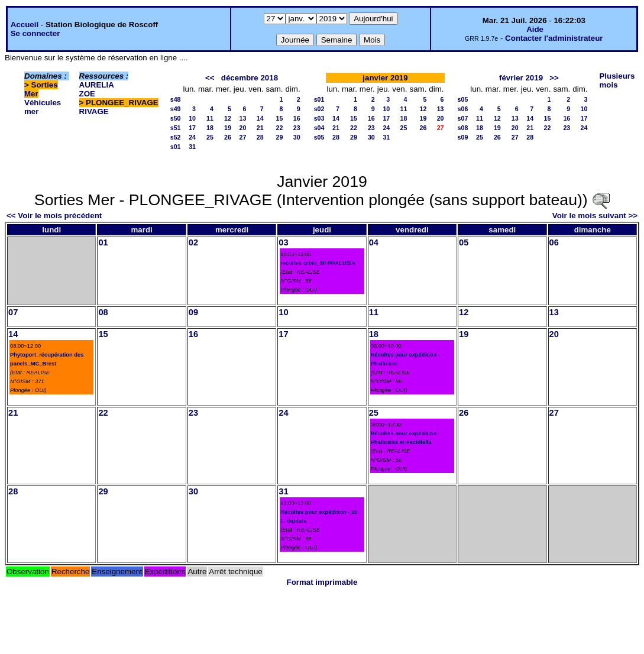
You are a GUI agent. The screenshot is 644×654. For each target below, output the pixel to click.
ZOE (87, 94)
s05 (319, 137)
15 (280, 118)
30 (297, 137)
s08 (463, 128)
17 (192, 128)
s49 (176, 109)
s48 (176, 99)
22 (280, 128)
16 (297, 118)
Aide (535, 29)
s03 (319, 118)
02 (193, 242)
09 (193, 312)
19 (228, 128)
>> (554, 78)
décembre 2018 (250, 78)
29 (280, 137)
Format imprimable (322, 582)
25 (210, 137)
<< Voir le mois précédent (54, 216)
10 (192, 118)
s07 (463, 118)
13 (243, 118)
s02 (319, 109)
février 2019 (521, 78)
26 (228, 137)
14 (260, 118)
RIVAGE (94, 111)
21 (260, 128)
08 (103, 312)
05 (464, 242)
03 (283, 242)
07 (13, 312)
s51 (176, 128)
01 (103, 242)
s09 (463, 137)
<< (210, 78)
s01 (176, 147)
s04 (319, 128)
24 (192, 137)
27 (243, 137)
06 (554, 242)
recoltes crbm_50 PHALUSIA (318, 263)
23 (297, 128)
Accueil (25, 25)
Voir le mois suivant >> (595, 216)
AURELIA (97, 85)
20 (243, 128)
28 (260, 137)
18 (210, 128)
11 (210, 118)
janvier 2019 (385, 78)
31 (192, 147)
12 (228, 118)
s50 (176, 118)
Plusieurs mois (617, 80)
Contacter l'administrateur (554, 38)
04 (374, 242)
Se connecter (35, 33)
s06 (463, 109)
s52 (176, 137)
